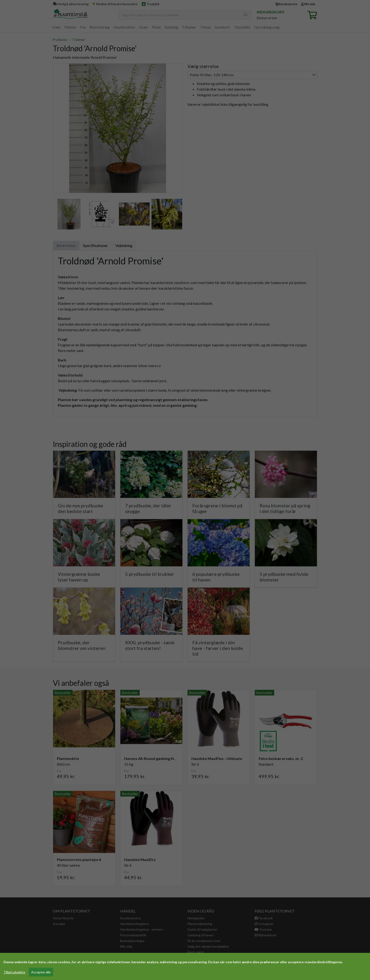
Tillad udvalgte (14, 972)
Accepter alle (41, 972)
